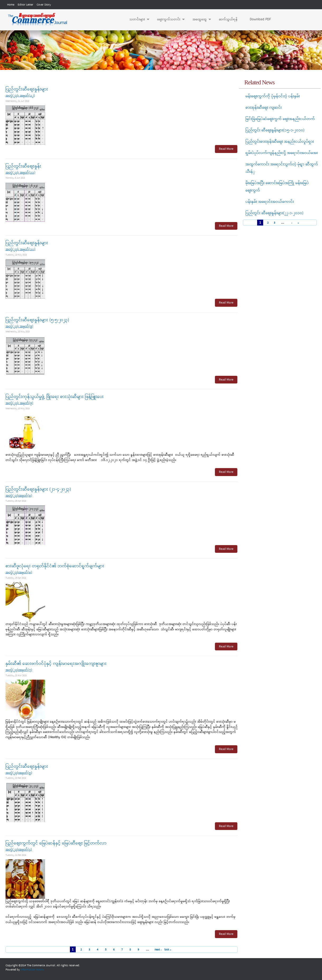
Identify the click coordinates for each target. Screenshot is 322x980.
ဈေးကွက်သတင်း (168, 20)
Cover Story (44, 5)
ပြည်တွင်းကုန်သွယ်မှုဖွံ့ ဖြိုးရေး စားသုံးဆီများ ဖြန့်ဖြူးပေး (55, 397)
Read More (226, 149)
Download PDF (260, 19)
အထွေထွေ (199, 20)
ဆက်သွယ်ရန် (228, 19)
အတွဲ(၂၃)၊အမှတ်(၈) (19, 496)
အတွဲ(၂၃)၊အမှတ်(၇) (19, 670)
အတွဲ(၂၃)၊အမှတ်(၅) (19, 773)
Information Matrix (32, 970)
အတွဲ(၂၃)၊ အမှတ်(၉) (19, 326)
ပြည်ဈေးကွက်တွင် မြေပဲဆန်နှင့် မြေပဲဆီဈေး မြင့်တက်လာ (56, 843)
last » (168, 950)
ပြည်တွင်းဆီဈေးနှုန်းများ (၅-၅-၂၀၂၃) (37, 320)
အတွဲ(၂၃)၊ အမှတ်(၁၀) (20, 249)
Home (11, 5)
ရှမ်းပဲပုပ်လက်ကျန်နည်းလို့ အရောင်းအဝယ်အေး (282, 153)
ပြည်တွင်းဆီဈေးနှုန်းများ (27, 89)
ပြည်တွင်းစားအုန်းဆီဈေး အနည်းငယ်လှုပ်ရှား (280, 142)
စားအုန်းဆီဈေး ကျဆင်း (264, 108)
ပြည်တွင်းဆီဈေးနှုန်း (23, 166)
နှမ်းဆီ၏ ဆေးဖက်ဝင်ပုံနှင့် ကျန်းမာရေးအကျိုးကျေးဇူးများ (56, 664)
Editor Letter (25, 5)
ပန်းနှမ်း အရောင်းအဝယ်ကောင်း (270, 202)
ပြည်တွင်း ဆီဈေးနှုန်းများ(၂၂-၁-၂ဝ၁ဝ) (275, 213)
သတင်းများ (137, 20)
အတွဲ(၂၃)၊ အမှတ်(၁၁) (20, 173)
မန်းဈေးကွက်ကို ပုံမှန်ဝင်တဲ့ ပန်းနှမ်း (273, 96)
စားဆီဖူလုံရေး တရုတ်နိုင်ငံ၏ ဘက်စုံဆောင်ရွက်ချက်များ (55, 566)
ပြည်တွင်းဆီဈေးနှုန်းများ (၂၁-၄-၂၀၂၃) (38, 489)
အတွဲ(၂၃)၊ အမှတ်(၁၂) (20, 96)
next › (158, 950)
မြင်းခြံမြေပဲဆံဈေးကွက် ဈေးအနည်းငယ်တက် (280, 119)
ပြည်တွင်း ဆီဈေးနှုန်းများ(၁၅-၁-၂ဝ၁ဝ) (275, 130)
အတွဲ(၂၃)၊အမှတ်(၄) (19, 850)
